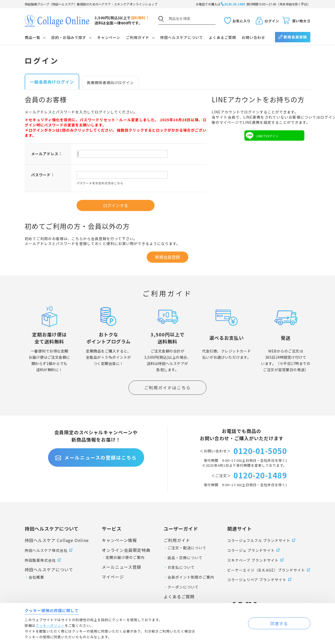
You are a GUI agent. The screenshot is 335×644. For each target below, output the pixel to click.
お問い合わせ (253, 37)
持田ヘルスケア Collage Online (57, 540)
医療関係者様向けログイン (110, 83)
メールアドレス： (47, 154)
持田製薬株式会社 (40, 560)
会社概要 (36, 577)
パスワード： (43, 175)
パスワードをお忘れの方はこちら (100, 183)
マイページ (113, 577)
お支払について (181, 567)
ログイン (272, 21)
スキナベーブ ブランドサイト (253, 560)
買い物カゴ (301, 21)
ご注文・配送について (187, 548)
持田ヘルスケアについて (182, 37)
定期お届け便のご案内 (125, 557)
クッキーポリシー (50, 625)
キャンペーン (109, 37)
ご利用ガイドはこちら (167, 388)
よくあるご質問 (222, 37)
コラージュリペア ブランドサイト (257, 580)
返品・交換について (185, 558)
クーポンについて (183, 587)
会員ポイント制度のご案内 (191, 577)
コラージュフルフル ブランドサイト (259, 540)
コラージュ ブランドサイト (251, 550)
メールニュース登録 (122, 567)
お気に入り (242, 21)
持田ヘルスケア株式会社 (46, 550)
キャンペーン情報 (119, 540)
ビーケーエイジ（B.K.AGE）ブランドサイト (266, 570)
